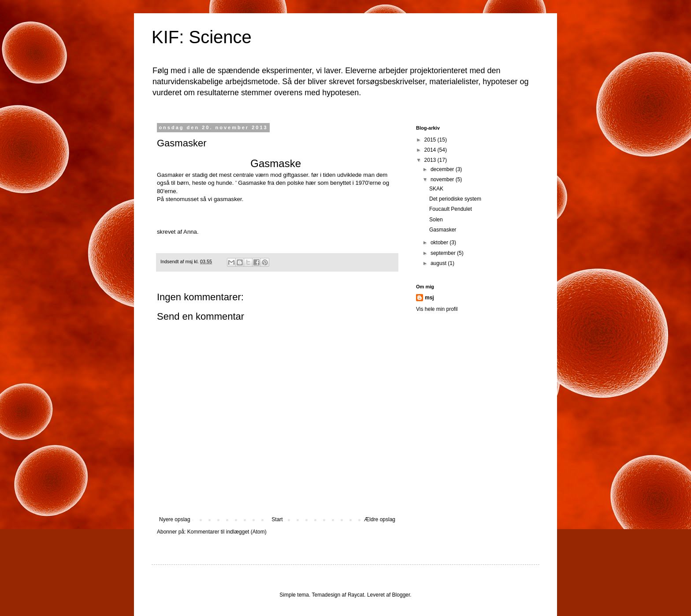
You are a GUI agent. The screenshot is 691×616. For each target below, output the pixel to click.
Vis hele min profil (437, 309)
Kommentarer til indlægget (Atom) (227, 532)
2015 (431, 140)
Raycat (356, 595)
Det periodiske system (455, 199)
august (439, 263)
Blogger (401, 595)
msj (429, 298)
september (444, 253)
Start (277, 519)
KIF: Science (202, 37)
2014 (431, 150)
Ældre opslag (380, 519)
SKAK (436, 189)
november (443, 179)
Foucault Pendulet (451, 209)
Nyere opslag (175, 519)
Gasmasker (443, 230)
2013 (431, 160)
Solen (436, 220)
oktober (440, 243)
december (443, 169)
